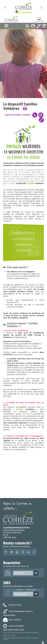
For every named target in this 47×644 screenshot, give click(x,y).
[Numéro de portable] (23, 594)
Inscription (20, 590)
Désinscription (31, 590)
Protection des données (19, 632)
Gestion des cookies (9, 635)
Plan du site (7, 632)
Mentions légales (32, 632)
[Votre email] (23, 573)
